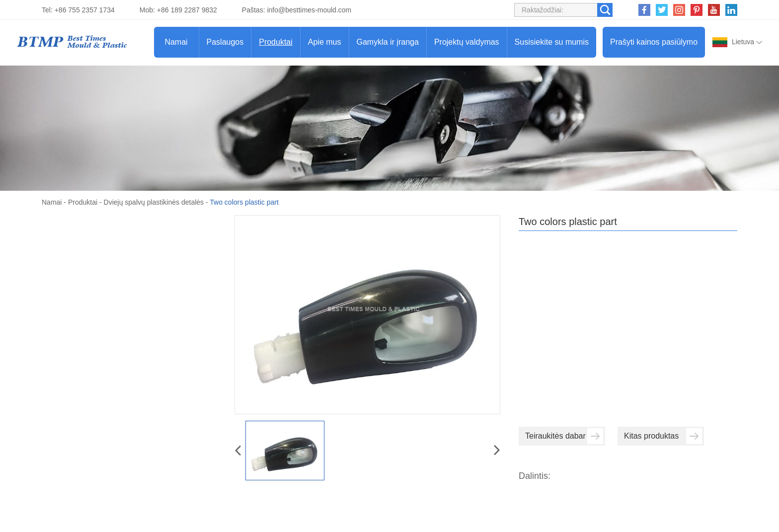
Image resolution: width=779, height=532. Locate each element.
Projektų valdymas (467, 42)
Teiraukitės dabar (564, 436)
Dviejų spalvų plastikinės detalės (154, 202)
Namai (176, 42)
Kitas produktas (663, 436)
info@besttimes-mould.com (309, 10)
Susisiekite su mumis (552, 42)
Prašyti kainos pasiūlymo (654, 42)
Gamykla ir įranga (388, 42)
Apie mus (325, 42)
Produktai (276, 42)
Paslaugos (225, 42)
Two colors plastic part (244, 202)
